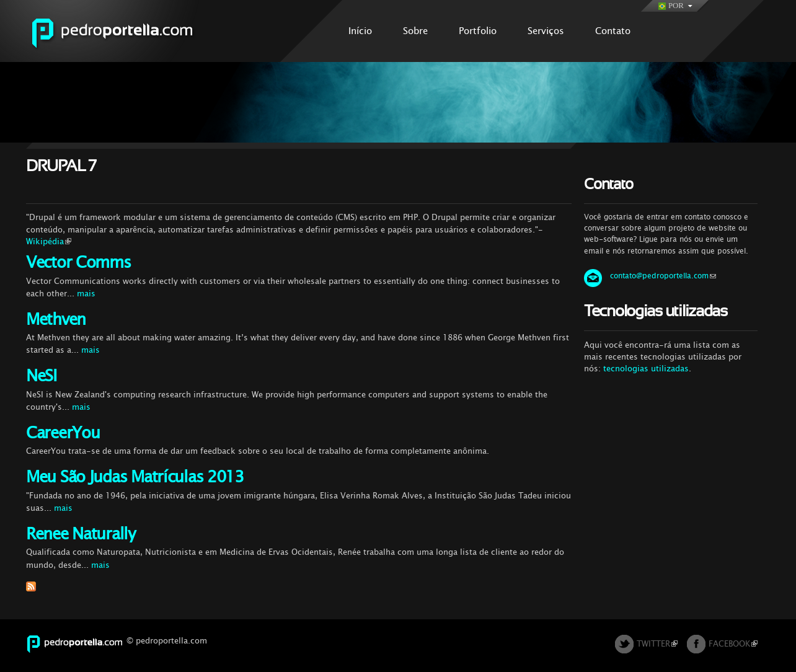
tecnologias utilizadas (646, 369)
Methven (56, 320)
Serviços (546, 31)
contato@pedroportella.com (663, 276)
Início (360, 31)
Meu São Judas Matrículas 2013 (135, 477)
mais (86, 294)
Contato (613, 31)
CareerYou (63, 433)
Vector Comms (78, 263)
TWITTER (657, 644)
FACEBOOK (733, 644)
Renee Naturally (81, 534)
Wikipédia (49, 241)
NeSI (41, 376)
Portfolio (478, 31)
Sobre (415, 31)
